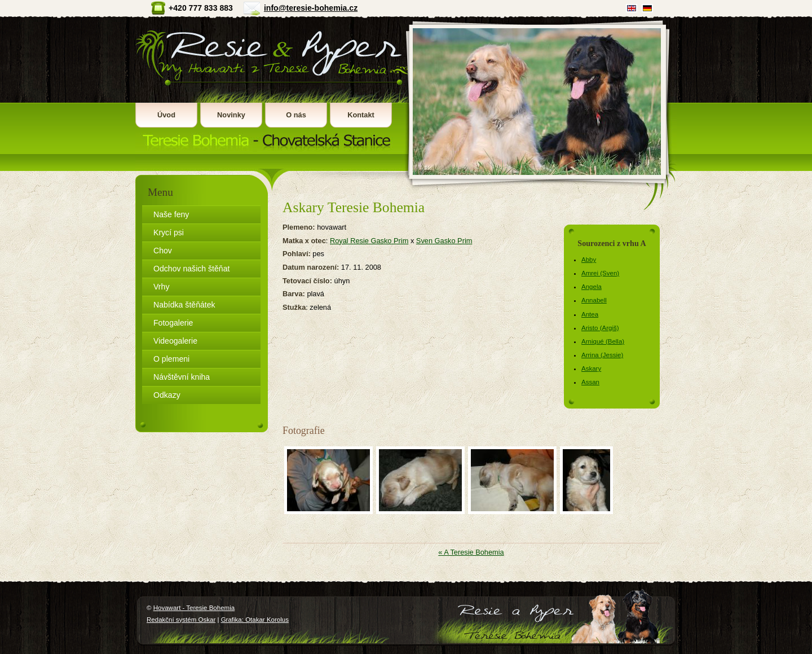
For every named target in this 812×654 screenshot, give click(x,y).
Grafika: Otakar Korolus (255, 620)
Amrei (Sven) (600, 273)
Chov (163, 251)
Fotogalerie (173, 323)
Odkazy (167, 395)
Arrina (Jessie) (602, 355)
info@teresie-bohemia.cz (311, 8)
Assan (590, 382)
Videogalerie (175, 341)
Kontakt (361, 115)
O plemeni (171, 359)
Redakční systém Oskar (181, 620)
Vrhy (161, 287)
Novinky (231, 115)
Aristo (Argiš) (600, 328)
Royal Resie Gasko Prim (369, 241)
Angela (592, 287)
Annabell (594, 300)
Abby (589, 260)
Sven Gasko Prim (444, 241)
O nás (296, 115)
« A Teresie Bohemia (471, 552)
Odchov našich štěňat (191, 269)
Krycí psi (169, 232)
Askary (591, 368)
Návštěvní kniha (182, 377)
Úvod (166, 115)
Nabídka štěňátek (184, 305)
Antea (590, 314)
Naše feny (171, 214)
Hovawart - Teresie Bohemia (270, 85)
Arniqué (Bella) (603, 341)
